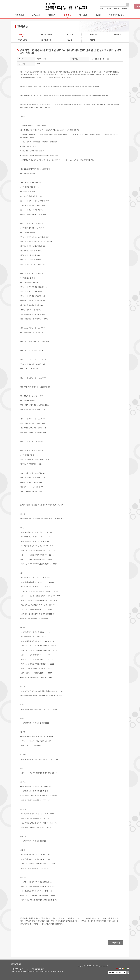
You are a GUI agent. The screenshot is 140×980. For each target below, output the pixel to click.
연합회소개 (19, 15)
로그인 (109, 9)
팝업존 (70, 40)
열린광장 (83, 15)
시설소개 (52, 15)
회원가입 (117, 9)
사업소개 (36, 15)
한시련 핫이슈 (46, 40)
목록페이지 (114, 943)
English (102, 9)
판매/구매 (117, 34)
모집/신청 (70, 34)
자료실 (98, 15)
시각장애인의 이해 (117, 15)
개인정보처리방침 (16, 964)
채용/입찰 (93, 34)
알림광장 (67, 15)
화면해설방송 (22, 40)
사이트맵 (125, 9)
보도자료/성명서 (46, 34)
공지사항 (22, 35)
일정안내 (93, 40)
